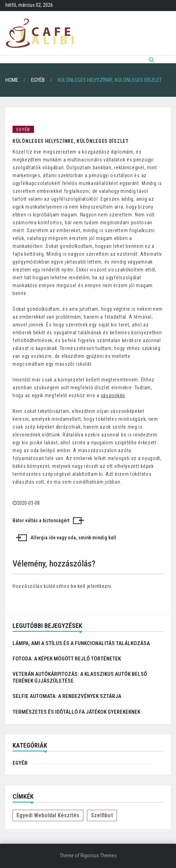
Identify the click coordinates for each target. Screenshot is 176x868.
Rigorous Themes (99, 855)
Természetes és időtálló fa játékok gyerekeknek (76, 712)
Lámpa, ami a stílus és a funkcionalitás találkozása (81, 643)
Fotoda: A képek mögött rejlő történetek (67, 659)
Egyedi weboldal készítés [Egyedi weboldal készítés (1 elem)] (48, 815)
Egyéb (23, 130)
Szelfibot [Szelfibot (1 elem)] (102, 815)
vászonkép (113, 395)
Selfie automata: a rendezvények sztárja (67, 696)
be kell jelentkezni (91, 586)
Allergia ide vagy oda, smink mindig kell (73, 538)
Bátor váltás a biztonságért (41, 520)
